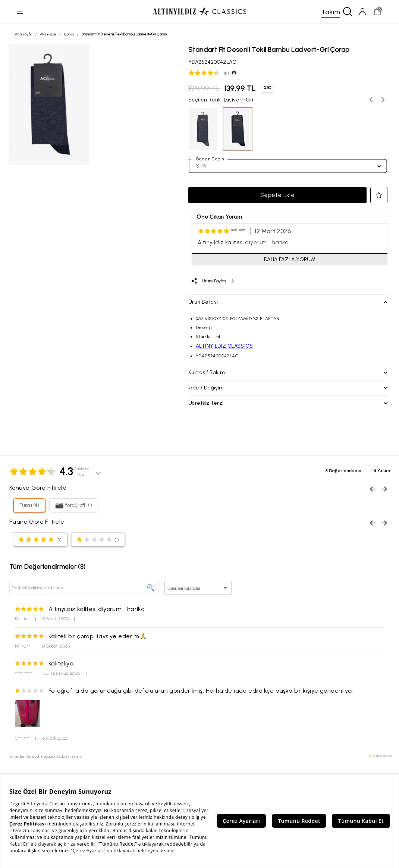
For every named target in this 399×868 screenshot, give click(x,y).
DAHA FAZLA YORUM (290, 260)
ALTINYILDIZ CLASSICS (224, 346)
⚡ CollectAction (380, 756)
